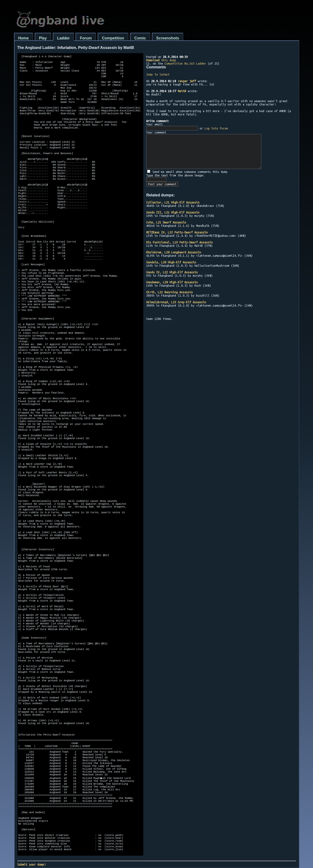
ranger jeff (187, 81)
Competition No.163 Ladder (185, 63)
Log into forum (216, 128)
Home (24, 38)
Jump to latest (158, 74)
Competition (113, 38)
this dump (161, 60)
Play (43, 38)
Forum (86, 38)
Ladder (63, 38)
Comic (140, 38)
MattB (182, 91)
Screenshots (168, 38)
